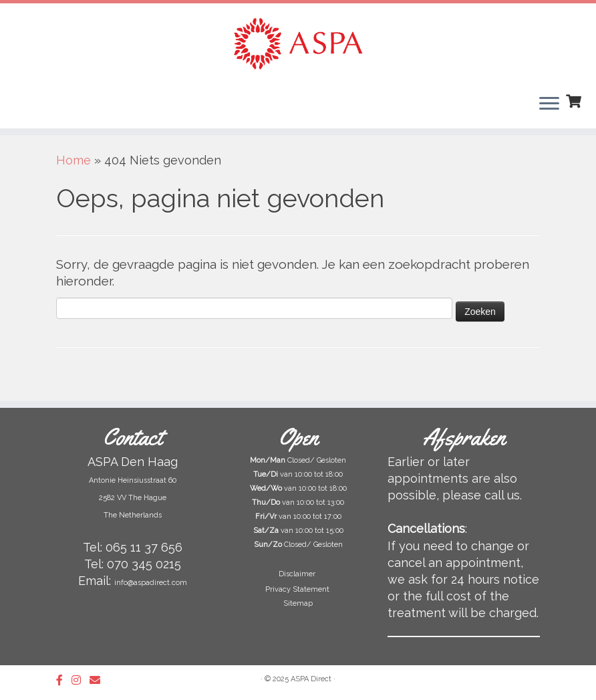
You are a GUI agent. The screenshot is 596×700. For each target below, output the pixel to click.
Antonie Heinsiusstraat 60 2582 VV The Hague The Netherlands (133, 498)
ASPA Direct (311, 679)
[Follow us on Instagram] (81, 680)
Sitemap (298, 603)
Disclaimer (298, 574)
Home (73, 160)
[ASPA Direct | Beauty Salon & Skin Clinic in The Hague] (298, 43)
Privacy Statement (298, 589)
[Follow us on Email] (99, 680)
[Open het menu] (549, 104)
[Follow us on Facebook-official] (64, 680)
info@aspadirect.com (151, 583)
